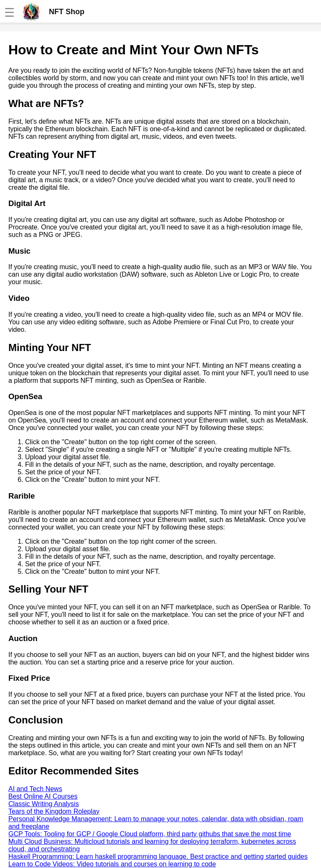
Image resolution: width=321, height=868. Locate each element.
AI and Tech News (35, 789)
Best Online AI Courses (43, 796)
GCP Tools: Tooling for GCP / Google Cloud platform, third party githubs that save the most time (150, 834)
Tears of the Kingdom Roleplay (54, 811)
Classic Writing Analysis (44, 804)
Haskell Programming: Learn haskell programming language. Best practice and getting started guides (158, 857)
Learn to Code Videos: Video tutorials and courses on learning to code (112, 864)
